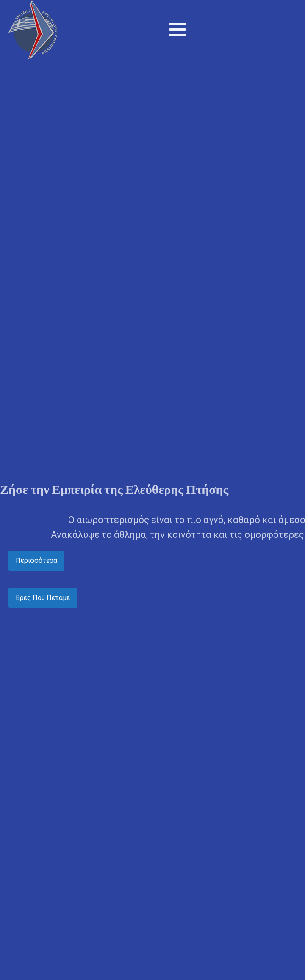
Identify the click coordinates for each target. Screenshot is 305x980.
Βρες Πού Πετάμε (43, 598)
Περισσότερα (36, 560)
